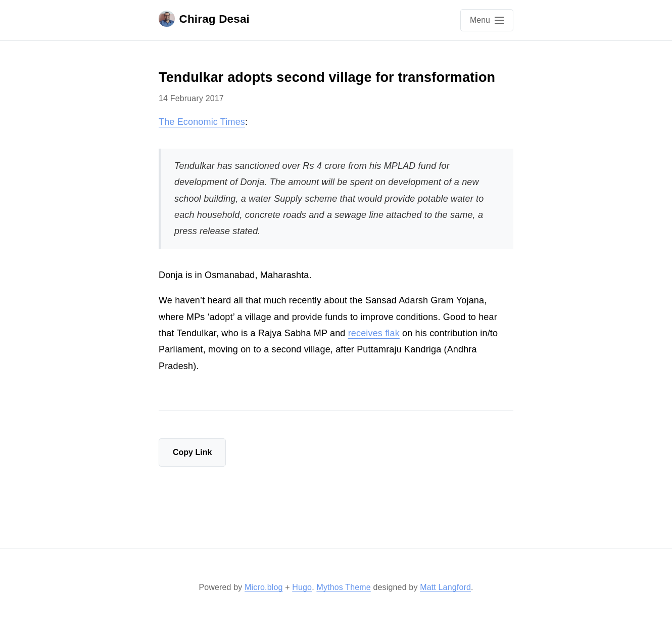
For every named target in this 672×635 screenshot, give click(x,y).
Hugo (302, 587)
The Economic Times (202, 122)
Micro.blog (263, 587)
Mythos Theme (343, 587)
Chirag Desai (204, 19)
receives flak (374, 333)
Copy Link (192, 452)
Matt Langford (445, 587)
